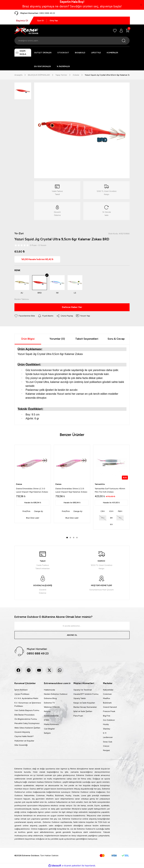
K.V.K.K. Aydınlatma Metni (26, 698)
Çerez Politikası (22, 694)
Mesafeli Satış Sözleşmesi (27, 723)
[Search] (72, 41)
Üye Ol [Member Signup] (40, 20)
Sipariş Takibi (80, 698)
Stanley (107, 729)
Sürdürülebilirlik (51, 716)
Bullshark (107, 703)
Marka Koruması (51, 724)
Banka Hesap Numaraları (85, 707)
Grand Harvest (110, 707)
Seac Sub (108, 742)
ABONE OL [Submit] (72, 635)
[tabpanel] (33, 484)
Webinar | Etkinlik (52, 707)
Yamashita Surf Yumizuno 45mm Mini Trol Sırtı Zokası (110, 490)
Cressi (106, 746)
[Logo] (26, 30)
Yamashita (100, 484)
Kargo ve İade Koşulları (84, 703)
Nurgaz (106, 750)
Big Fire (107, 716)
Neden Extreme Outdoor (56, 694)
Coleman (107, 694)
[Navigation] (23, 53)
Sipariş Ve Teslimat (83, 690)
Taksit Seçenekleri (87, 339)
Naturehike (108, 690)
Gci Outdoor (109, 720)
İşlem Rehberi (21, 690)
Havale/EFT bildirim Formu (86, 694)
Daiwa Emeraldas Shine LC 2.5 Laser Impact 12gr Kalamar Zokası (71, 490)
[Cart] (128, 31)
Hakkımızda (49, 690)
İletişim (47, 733)
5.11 (105, 733)
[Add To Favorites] (25, 316)
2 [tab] (70, 538)
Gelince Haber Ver (72, 307)
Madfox (107, 698)
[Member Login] (121, 31)
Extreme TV (49, 703)
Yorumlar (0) (57, 339)
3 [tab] (74, 538)
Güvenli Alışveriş (22, 732)
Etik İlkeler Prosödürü (24, 715)
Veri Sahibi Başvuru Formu (27, 710)
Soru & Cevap (116, 339)
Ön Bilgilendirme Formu (26, 719)
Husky (106, 724)
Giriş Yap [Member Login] (54, 20)
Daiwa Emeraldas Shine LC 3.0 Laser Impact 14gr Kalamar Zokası (32, 490)
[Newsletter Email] (72, 626)
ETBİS (47, 720)
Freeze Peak (109, 711)
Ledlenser (108, 737)
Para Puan (78, 716)
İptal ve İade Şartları (83, 711)
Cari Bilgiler (49, 729)
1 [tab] (67, 538)
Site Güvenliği (21, 745)
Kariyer (47, 711)
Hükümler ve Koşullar (24, 741)
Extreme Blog (50, 698)
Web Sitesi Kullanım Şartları (27, 728)
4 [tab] (77, 538)
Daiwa (19, 484)
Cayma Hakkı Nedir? (24, 736)
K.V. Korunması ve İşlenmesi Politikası (28, 704)
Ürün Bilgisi (28, 339)
